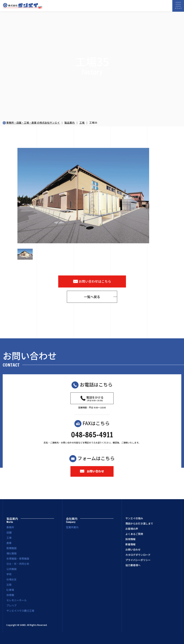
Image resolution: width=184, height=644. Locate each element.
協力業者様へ (133, 565)
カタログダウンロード (138, 555)
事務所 (10, 527)
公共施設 (11, 569)
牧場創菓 (11, 579)
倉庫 (9, 543)
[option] (92, 196)
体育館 (10, 595)
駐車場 (10, 590)
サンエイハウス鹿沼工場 (20, 611)
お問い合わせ (92, 471)
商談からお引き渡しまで (139, 524)
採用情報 (130, 539)
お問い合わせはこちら (92, 281)
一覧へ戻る (92, 297)
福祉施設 (11, 553)
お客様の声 (132, 529)
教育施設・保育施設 (18, 558)
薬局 (9, 585)
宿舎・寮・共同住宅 (18, 564)
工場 (9, 538)
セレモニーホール (17, 600)
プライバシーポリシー (138, 560)
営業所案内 (72, 527)
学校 (9, 574)
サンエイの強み (134, 518)
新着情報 (130, 544)
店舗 (9, 532)
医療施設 (11, 548)
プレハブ (11, 605)
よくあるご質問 (134, 534)
